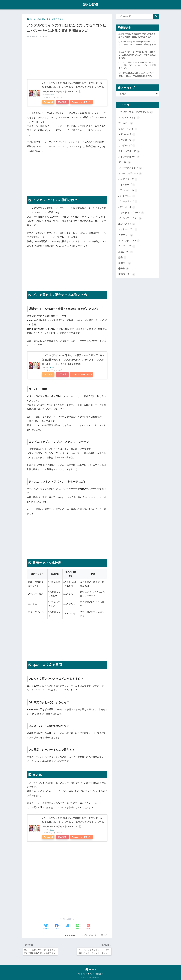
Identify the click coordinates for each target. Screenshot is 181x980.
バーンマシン (127, 196)
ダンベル (125, 162)
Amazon (48, 102)
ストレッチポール (129, 157)
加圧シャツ (126, 252)
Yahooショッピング (81, 102)
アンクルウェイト (129, 118)
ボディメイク (127, 224)
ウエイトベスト (128, 129)
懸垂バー (125, 263)
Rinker (52, 95)
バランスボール (128, 191)
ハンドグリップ (128, 179)
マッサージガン (128, 230)
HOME (90, 970)
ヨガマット (126, 235)
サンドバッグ (127, 146)
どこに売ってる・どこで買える (93, 935)
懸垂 (122, 258)
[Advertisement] (67, 58)
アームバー (126, 123)
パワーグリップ (128, 202)
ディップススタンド (130, 168)
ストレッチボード (129, 151)
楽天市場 (62, 102)
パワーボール (127, 207)
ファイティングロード (131, 213)
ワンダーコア (127, 246)
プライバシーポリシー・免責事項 (90, 974)
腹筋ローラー (127, 274)
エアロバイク (127, 134)
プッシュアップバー (130, 218)
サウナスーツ (127, 140)
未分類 (123, 269)
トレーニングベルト (130, 174)
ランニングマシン (129, 241)
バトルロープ (127, 185)
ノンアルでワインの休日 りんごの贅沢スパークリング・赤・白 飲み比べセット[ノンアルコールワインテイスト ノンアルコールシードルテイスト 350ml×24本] (73, 87)
